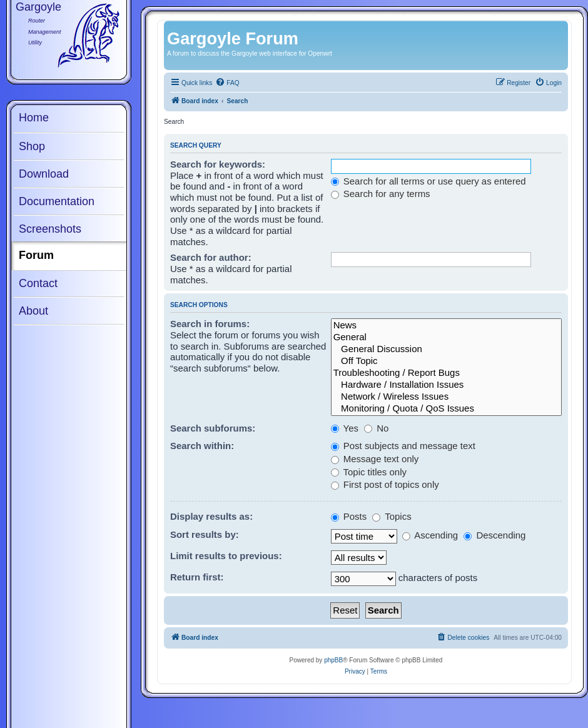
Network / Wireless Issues (446, 397)
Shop (32, 146)
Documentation (57, 201)
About (33, 311)
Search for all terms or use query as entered (428, 181)
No (376, 428)
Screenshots (50, 229)
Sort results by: (205, 534)
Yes (345, 428)
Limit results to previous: (226, 556)
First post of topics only (385, 484)
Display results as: (211, 516)
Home (34, 118)
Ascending (430, 535)
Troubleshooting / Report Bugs (446, 373)
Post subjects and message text (403, 446)
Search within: (202, 446)
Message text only (375, 459)
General (446, 337)
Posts (349, 516)
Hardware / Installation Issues (446, 385)
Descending (494, 535)
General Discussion (446, 349)
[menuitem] (227, 83)
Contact (38, 283)
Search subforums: (213, 428)
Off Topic (446, 361)
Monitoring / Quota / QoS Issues (446, 409)
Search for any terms (381, 194)
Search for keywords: (218, 164)
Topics (392, 516)
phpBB (333, 660)
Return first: (197, 577)
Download (44, 174)
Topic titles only (369, 472)
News (446, 326)
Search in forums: (210, 324)
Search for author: (211, 257)
